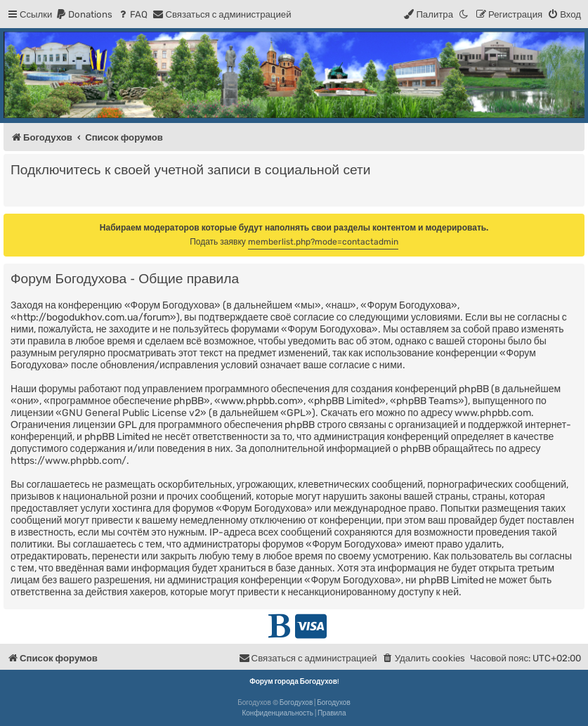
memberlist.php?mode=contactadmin (323, 242)
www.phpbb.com (493, 413)
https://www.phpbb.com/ (68, 461)
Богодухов (296, 703)
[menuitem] (84, 14)
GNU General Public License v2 (131, 413)
